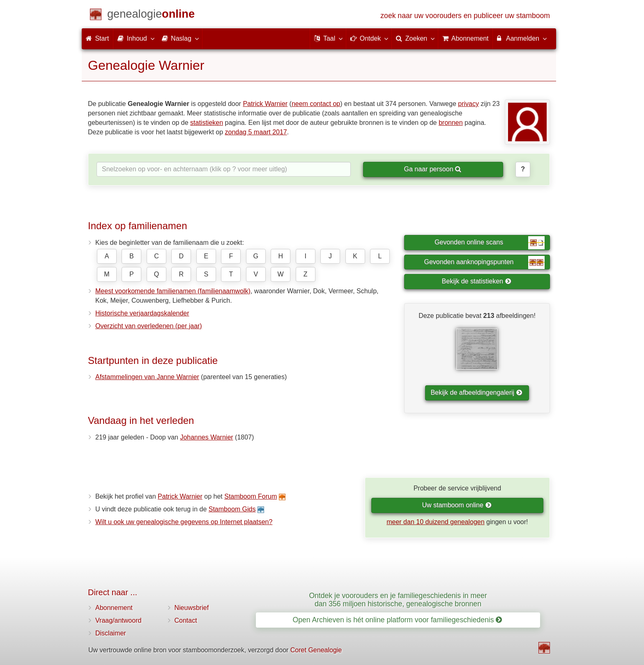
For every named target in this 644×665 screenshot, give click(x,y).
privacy (468, 104)
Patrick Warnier (265, 104)
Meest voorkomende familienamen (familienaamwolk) (173, 291)
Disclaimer (111, 633)
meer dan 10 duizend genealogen (435, 522)
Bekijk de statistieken (477, 281)
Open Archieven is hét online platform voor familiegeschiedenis (398, 620)
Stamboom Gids (232, 509)
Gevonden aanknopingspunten (484, 262)
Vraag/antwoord (118, 620)
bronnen (451, 123)
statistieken (207, 123)
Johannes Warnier (206, 437)
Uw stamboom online (457, 505)
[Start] (151, 15)
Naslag (180, 38)
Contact (186, 620)
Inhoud (135, 38)
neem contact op (316, 104)
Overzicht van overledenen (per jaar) (149, 326)
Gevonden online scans (490, 243)
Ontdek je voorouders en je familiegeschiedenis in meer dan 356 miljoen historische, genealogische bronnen (398, 599)
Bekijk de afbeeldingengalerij (476, 392)
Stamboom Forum (251, 496)
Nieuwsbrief (192, 608)
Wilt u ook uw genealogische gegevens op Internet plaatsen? (184, 522)
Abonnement (114, 608)
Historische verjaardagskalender (142, 313)
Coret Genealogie (316, 650)
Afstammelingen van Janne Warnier (147, 377)
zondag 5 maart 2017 (256, 132)
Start (97, 38)
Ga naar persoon (432, 169)
